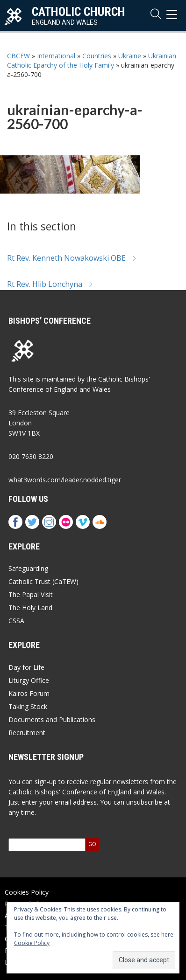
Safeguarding (28, 568)
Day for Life (26, 667)
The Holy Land (30, 608)
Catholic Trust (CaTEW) (43, 581)
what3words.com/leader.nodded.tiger (65, 480)
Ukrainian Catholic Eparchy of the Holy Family (92, 60)
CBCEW (18, 56)
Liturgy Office (29, 680)
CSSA (16, 621)
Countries (97, 56)
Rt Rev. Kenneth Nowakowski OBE (72, 258)
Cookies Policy (27, 892)
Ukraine (130, 56)
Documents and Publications (52, 719)
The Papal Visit (31, 594)
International (56, 56)
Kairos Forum (29, 693)
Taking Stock (28, 706)
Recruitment (27, 733)
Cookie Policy (32, 943)
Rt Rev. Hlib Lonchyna (50, 284)
